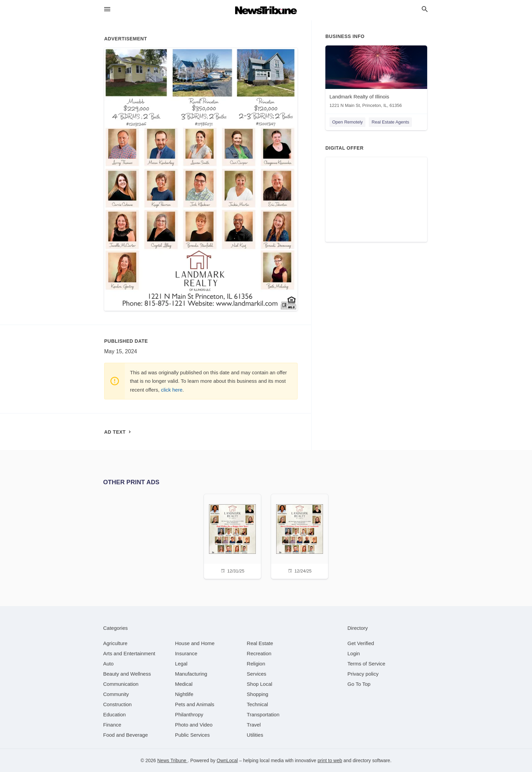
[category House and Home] (195, 643)
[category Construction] (117, 704)
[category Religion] (256, 664)
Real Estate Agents (390, 122)
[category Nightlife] (184, 694)
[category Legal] (181, 664)
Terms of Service (366, 664)
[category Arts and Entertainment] (129, 653)
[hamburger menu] (107, 9)
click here (172, 390)
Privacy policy (363, 674)
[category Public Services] (193, 735)
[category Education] (115, 714)
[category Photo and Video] (194, 725)
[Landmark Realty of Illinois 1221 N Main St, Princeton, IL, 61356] (376, 78)
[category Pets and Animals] (195, 704)
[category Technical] (257, 704)
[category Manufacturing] (191, 674)
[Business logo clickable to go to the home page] (266, 10)
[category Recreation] (259, 653)
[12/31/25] (232, 536)
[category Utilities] (255, 735)
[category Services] (256, 674)
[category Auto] (108, 664)
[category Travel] (254, 725)
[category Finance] (112, 725)
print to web (330, 760)
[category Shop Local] (259, 684)
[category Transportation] (263, 714)
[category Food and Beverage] (126, 735)
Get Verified (361, 643)
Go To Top (359, 684)
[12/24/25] (300, 536)
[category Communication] (121, 684)
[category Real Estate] (260, 643)
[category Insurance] (186, 653)
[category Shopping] (257, 694)
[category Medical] (184, 684)
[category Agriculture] (115, 643)
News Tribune (172, 760)
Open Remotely (347, 122)
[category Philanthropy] (189, 714)
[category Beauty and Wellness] (127, 674)
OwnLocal (227, 760)
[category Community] (116, 694)
